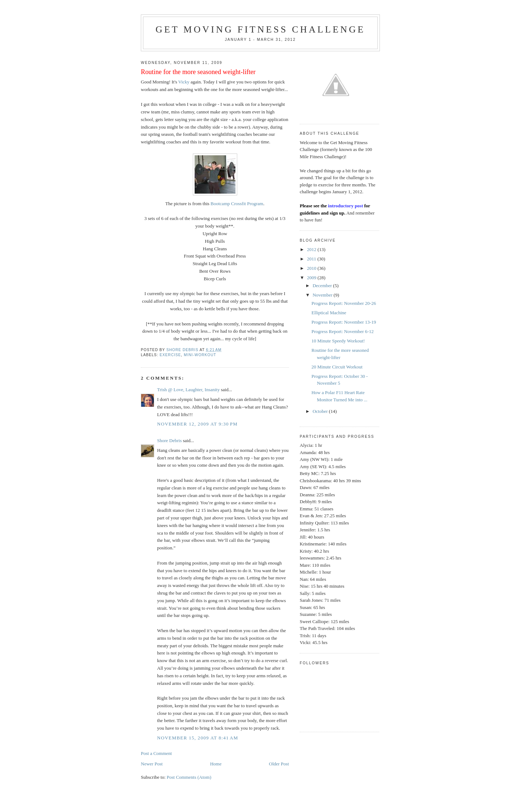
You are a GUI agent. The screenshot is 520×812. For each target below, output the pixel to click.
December (323, 286)
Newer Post (152, 764)
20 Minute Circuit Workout (337, 367)
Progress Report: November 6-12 (342, 331)
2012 (312, 249)
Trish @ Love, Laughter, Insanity (188, 390)
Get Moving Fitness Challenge (261, 29)
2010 (312, 268)
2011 (312, 259)
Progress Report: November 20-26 (344, 303)
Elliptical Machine (329, 313)
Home (216, 764)
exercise (170, 355)
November (323, 295)
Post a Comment (156, 753)
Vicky (184, 82)
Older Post (279, 764)
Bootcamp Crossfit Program (237, 204)
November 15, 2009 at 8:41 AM (198, 738)
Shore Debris (169, 440)
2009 (312, 278)
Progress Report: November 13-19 (344, 322)
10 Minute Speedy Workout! (338, 341)
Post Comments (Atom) (189, 777)
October (321, 411)
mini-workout (200, 355)
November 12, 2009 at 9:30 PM (197, 424)
